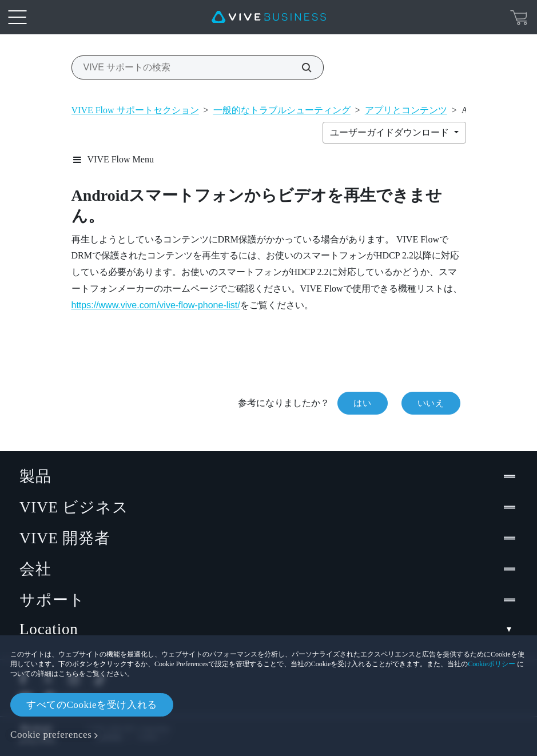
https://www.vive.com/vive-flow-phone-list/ (156, 305)
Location (268, 629)
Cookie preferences (51, 735)
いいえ (431, 403)
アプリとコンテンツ (406, 110)
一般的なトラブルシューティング (282, 110)
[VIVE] (269, 17)
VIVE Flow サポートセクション (135, 110)
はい (362, 403)
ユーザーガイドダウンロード (391, 132)
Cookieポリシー (492, 664)
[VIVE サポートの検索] (300, 67)
